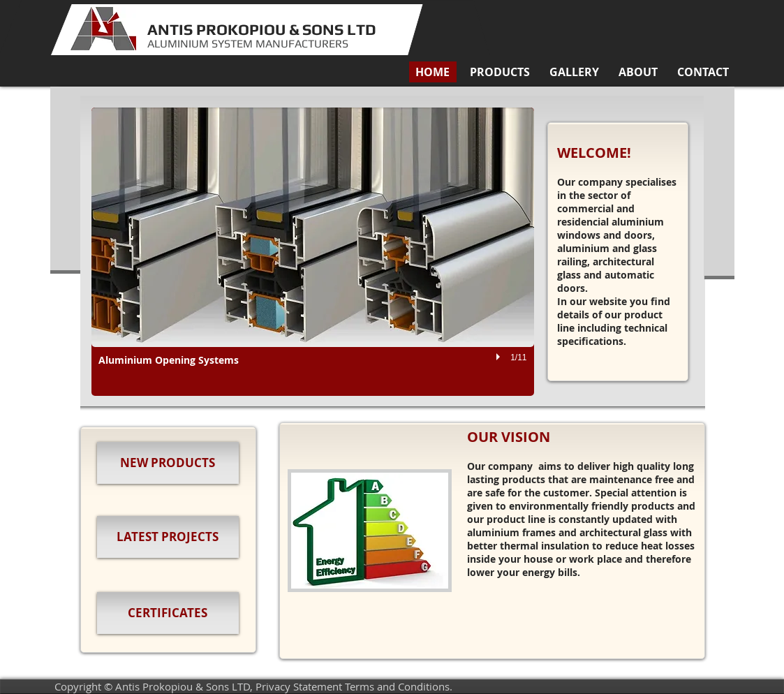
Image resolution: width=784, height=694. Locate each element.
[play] (500, 357)
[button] (500, 72)
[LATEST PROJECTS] (168, 537)
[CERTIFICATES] (168, 613)
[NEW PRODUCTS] (168, 463)
